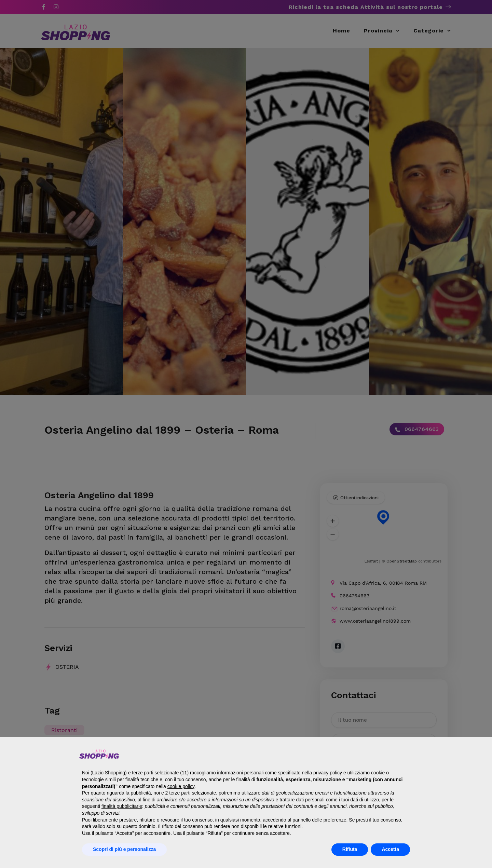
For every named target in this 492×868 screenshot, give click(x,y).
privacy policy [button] (328, 773)
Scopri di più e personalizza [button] (124, 849)
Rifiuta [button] (350, 849)
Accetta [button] (390, 849)
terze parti (180, 793)
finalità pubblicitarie (122, 806)
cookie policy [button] (181, 786)
